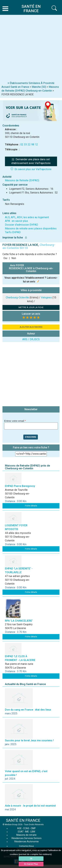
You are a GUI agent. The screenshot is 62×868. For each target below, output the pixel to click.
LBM (33, 832)
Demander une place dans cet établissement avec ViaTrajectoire (31, 161)
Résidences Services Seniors (27, 838)
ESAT (21, 832)
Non (14, 258)
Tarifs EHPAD (13, 232)
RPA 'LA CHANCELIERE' (19, 621)
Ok (31, 859)
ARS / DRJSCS (31, 339)
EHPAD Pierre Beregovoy (20, 486)
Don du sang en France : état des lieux (28, 710)
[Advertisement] (31, 49)
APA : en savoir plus (16, 221)
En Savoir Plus (31, 864)
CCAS (26, 828)
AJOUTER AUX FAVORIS (31, 327)
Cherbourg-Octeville (17, 297)
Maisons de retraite (26, 835)
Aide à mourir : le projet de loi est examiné (30, 806)
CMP (33, 828)
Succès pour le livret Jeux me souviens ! (29, 740)
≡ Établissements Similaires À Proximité (31, 83)
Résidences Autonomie (27, 841)
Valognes (46, 297)
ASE (19, 828)
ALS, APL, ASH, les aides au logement (27, 217)
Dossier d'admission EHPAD (21, 225)
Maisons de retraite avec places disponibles (31, 228)
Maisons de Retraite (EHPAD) (22, 180)
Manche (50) (39, 87)
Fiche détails (31, 506)
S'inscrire (31, 437)
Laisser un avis (31, 314)
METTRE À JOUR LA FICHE (31, 307)
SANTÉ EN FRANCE (23, 820)
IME (27, 832)
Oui (5, 258)
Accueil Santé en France (15, 87)
